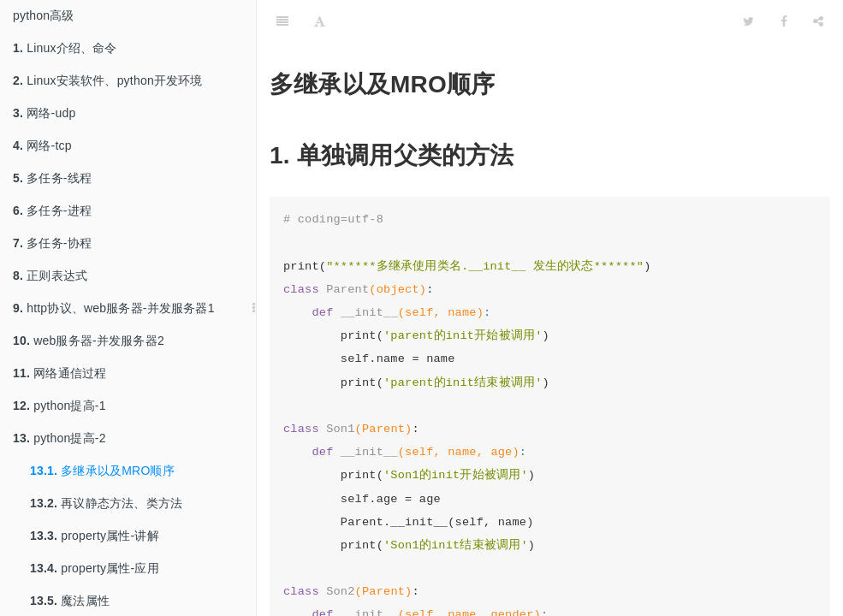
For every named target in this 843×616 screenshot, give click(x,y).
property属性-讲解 (95, 536)
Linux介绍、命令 (65, 48)
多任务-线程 (52, 178)
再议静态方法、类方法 (106, 503)
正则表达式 (50, 275)
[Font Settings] (320, 21)
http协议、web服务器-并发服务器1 (114, 308)
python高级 (44, 15)
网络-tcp (42, 145)
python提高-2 (59, 438)
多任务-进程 (52, 210)
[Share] (818, 21)
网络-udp (44, 113)
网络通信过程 (59, 373)
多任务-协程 (52, 243)
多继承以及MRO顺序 (102, 471)
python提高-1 (59, 406)
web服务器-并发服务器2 (89, 341)
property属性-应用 (95, 568)
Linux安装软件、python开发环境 (108, 80)
